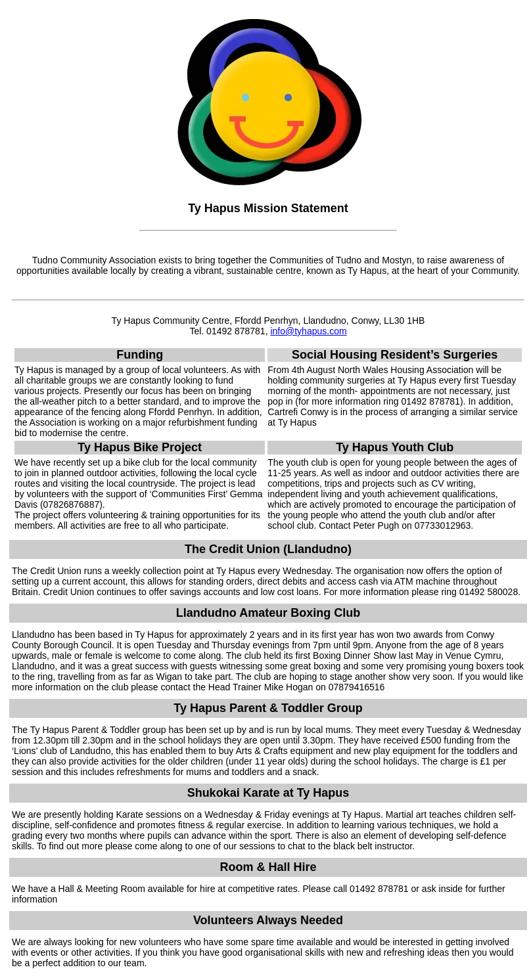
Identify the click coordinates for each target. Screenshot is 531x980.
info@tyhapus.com (308, 331)
